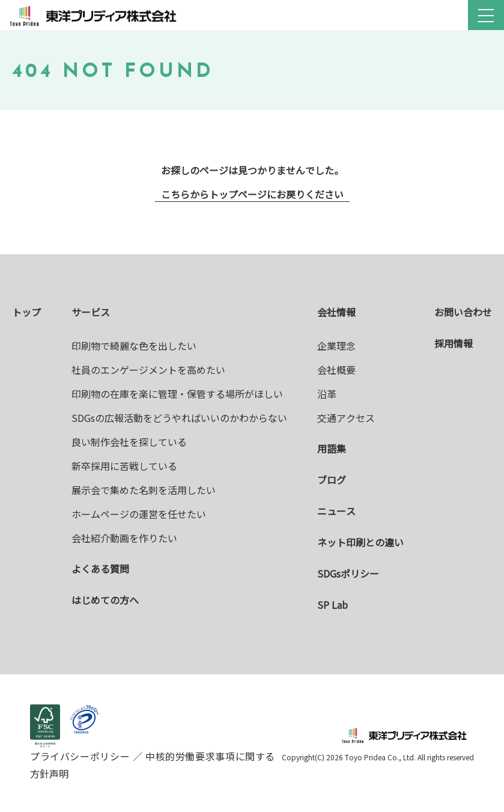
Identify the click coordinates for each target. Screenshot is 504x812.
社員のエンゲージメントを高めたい (148, 370)
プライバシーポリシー (81, 756)
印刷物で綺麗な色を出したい (134, 346)
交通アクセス (346, 418)
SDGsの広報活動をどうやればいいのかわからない (179, 418)
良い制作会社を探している (129, 442)
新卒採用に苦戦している (124, 466)
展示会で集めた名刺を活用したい (144, 490)
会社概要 (336, 370)
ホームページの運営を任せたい (139, 514)
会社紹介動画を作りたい (124, 538)
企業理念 (336, 346)
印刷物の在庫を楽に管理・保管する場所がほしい (177, 394)
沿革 (327, 394)
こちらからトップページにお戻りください (252, 194)
